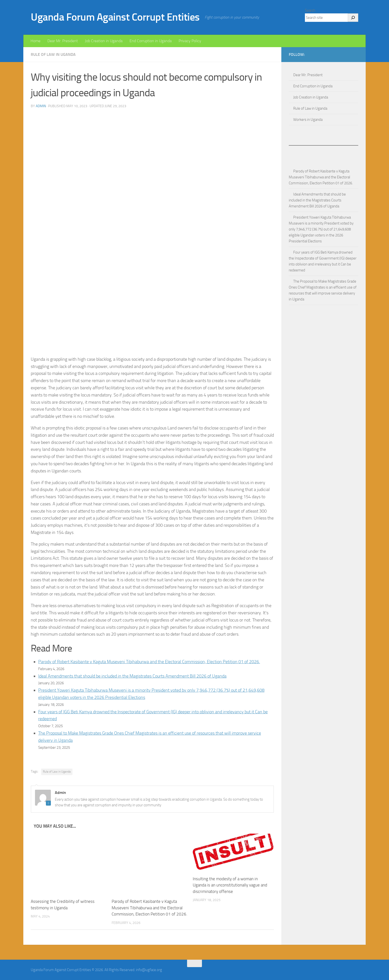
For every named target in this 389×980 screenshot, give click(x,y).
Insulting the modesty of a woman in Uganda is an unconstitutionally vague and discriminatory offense (230, 885)
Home (35, 41)
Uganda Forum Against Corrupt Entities (115, 17)
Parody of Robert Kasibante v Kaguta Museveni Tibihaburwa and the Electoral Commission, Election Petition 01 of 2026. (149, 662)
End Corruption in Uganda (151, 41)
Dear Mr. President (63, 41)
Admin (41, 106)
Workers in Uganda (308, 120)
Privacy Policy (190, 41)
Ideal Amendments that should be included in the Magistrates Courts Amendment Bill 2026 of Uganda (132, 676)
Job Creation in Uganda (104, 41)
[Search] (353, 18)
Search (310, 10)
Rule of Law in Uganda (53, 54)
